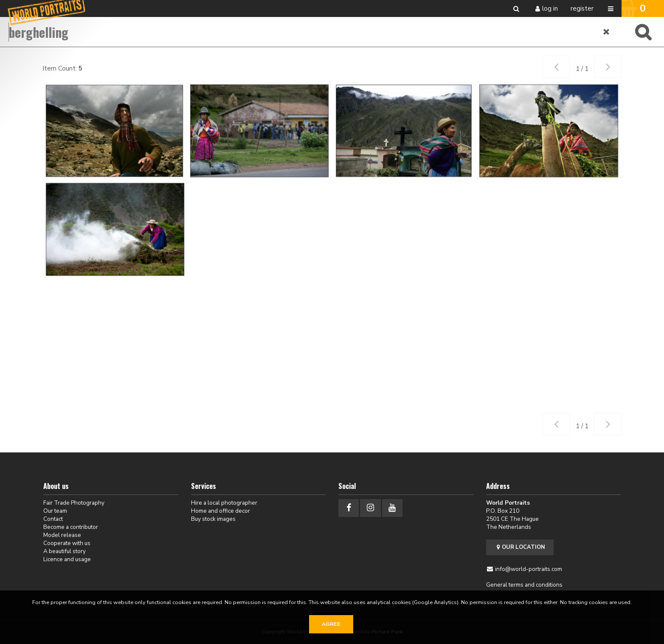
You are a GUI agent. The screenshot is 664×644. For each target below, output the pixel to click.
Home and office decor (221, 511)
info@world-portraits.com (529, 569)
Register (582, 8)
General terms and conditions (524, 585)
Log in (550, 8)
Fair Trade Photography (74, 503)
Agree (331, 624)
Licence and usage (67, 559)
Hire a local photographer (224, 503)
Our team (55, 511)
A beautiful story (65, 551)
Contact (53, 519)
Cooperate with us (67, 543)
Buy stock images (213, 519)
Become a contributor (71, 527)
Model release (62, 535)
